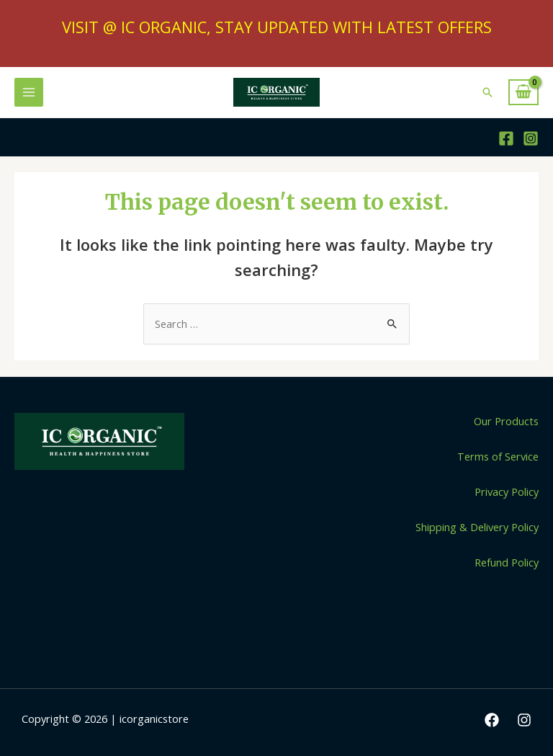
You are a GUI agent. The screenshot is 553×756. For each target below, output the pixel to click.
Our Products (506, 421)
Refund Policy (507, 562)
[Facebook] (506, 138)
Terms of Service (498, 456)
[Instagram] (531, 138)
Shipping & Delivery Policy (477, 527)
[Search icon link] (487, 92)
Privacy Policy (507, 492)
